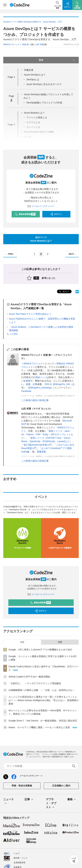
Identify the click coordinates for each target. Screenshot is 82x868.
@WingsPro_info (61, 384)
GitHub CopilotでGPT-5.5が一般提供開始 (29, 677)
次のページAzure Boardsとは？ (41, 239)
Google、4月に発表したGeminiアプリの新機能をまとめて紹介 (40, 650)
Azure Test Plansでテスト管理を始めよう (30, 314)
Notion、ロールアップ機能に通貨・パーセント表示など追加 (39, 727)
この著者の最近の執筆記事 (35, 400)
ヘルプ (16, 853)
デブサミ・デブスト (51, 804)
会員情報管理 (19, 863)
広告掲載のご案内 (61, 786)
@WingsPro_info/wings (40, 388)
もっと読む (12, 334)
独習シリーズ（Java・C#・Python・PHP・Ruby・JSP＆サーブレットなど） (47, 434)
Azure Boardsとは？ (34, 113)
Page (11, 77)
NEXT (73, 254)
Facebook (26, 391)
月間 (60, 642)
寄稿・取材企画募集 (22, 786)
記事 (35, 384)
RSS (47, 384)
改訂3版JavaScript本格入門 (37, 445)
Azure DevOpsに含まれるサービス (44, 84)
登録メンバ (41, 377)
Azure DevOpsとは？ (35, 75)
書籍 (72, 800)
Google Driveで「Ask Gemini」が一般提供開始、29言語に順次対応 (43, 721)
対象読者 (29, 70)
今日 (22, 642)
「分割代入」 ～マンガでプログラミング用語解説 (35, 683)
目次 (57, 60)
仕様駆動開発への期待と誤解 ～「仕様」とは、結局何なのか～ (42, 690)
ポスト (64, 292)
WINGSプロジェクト (34, 364)
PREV (9, 254)
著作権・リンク (20, 858)
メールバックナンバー (41, 206)
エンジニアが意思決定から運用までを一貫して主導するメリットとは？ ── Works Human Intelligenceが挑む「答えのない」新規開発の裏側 (44, 700)
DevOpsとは (33, 79)
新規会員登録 (25, 214)
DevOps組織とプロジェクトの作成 (44, 103)
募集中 (29, 381)
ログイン (56, 214)
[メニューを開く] (5, 5)
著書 (28, 384)
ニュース (8, 802)
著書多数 (41, 452)
